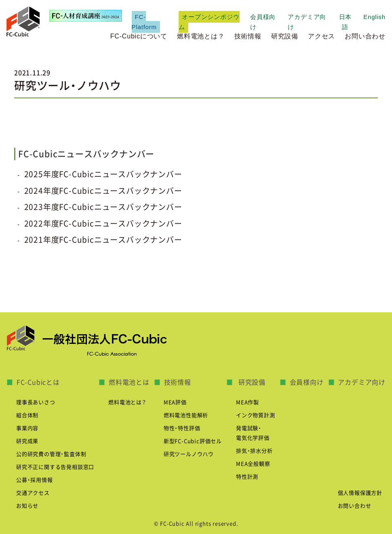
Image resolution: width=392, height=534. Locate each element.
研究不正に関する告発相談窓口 (55, 467)
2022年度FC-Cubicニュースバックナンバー (103, 224)
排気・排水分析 (254, 451)
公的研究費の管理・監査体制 (51, 454)
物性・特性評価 (182, 428)
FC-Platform (144, 22)
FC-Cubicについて (139, 36)
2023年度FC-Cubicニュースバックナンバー (103, 207)
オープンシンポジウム (209, 22)
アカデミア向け (362, 382)
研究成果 (27, 441)
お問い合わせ (365, 36)
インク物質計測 (256, 415)
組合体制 (27, 415)
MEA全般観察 (253, 464)
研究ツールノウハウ (189, 454)
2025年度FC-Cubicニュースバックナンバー (103, 174)
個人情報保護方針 (360, 493)
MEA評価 (175, 402)
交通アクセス (33, 493)
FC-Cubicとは (38, 382)
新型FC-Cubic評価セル (193, 441)
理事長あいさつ (36, 402)
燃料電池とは (129, 382)
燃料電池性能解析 (186, 415)
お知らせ (27, 506)
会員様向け (307, 382)
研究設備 (285, 36)
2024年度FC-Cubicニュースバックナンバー (103, 191)
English (374, 17)
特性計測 (247, 477)
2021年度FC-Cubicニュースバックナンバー (103, 240)
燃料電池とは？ (201, 36)
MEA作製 (248, 402)
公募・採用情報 (35, 480)
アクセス (321, 36)
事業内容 (27, 428)
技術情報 (248, 36)
